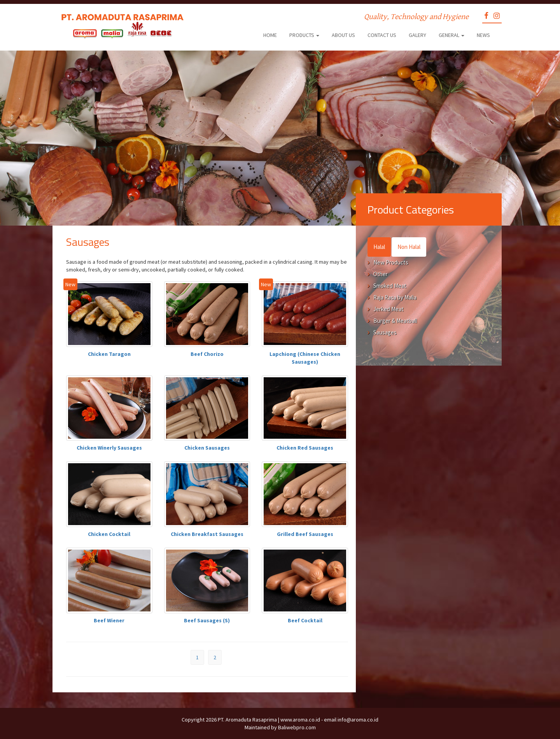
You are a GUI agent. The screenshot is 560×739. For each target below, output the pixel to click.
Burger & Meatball (395, 321)
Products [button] (304, 35)
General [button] (451, 35)
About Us (343, 35)
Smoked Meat (390, 286)
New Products (391, 262)
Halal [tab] (379, 247)
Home (270, 35)
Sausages (385, 332)
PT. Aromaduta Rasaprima (247, 720)
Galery (417, 35)
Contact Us (382, 35)
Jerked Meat (388, 309)
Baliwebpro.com (297, 727)
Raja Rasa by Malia (395, 297)
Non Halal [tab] (409, 247)
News (483, 35)
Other (381, 274)
